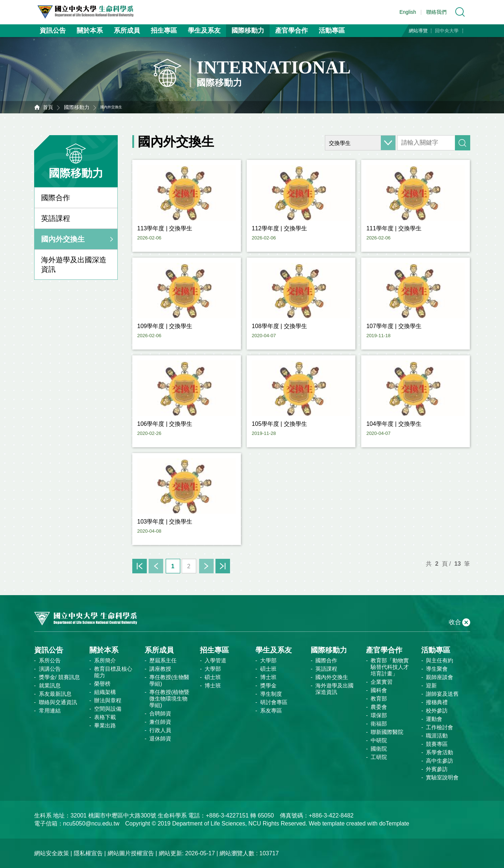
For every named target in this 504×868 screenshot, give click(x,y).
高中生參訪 (440, 761)
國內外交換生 (63, 239)
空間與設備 (108, 709)
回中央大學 (447, 31)
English (408, 12)
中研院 (379, 740)
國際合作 (56, 198)
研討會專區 (274, 702)
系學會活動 (440, 752)
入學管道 (215, 660)
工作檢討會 (440, 727)
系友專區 (271, 710)
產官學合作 (291, 31)
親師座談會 (440, 677)
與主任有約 (440, 660)
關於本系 (90, 31)
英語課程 (56, 218)
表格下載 (105, 717)
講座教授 (160, 669)
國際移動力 (248, 31)
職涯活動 (437, 736)
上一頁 (156, 566)
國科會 (379, 690)
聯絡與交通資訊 (58, 702)
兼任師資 (160, 722)
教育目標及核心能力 (113, 672)
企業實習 (382, 682)
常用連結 (50, 710)
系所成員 (127, 31)
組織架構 (105, 692)
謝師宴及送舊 (442, 694)
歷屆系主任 (163, 660)
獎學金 (268, 685)
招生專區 (164, 31)
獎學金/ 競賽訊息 (59, 677)
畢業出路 (105, 725)
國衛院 (379, 749)
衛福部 (379, 724)
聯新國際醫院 (387, 732)
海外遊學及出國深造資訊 (74, 265)
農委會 (379, 707)
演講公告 (50, 669)
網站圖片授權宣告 (131, 853)
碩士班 (213, 677)
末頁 (223, 566)
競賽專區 (437, 744)
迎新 (431, 685)
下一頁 (206, 566)
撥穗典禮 (437, 702)
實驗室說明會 (442, 777)
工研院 (379, 757)
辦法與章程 (108, 700)
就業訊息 (50, 685)
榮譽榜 (102, 684)
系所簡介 (105, 660)
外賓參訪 (437, 769)
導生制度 (271, 694)
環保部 (379, 715)
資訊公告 (53, 31)
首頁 (48, 107)
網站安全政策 (52, 853)
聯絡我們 (436, 12)
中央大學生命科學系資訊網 (89, 12)
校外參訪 (437, 710)
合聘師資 (160, 713)
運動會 (434, 719)
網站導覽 (418, 31)
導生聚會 (437, 669)
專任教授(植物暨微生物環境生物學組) (169, 699)
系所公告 (50, 660)
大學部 (213, 669)
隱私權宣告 (88, 853)
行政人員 (160, 730)
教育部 (379, 699)
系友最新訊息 (55, 694)
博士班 (213, 685)
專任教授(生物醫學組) (169, 680)
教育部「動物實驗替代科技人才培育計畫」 (390, 667)
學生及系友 (204, 31)
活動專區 (332, 31)
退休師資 (160, 738)
